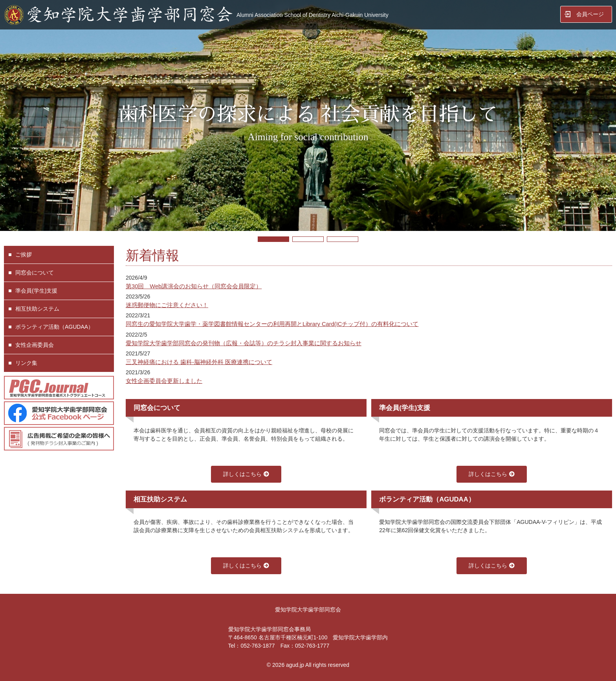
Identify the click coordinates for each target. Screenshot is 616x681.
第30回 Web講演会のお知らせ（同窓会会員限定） (194, 286)
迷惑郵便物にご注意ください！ (167, 305)
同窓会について (35, 273)
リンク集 (26, 363)
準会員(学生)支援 (36, 291)
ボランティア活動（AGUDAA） (54, 327)
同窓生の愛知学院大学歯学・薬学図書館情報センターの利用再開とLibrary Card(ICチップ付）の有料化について (272, 324)
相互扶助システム (37, 309)
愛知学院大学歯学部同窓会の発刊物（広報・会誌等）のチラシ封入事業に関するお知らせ (244, 343)
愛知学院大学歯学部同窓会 (308, 610)
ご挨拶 (24, 254)
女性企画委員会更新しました (164, 381)
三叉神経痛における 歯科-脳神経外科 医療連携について (199, 362)
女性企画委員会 (35, 345)
